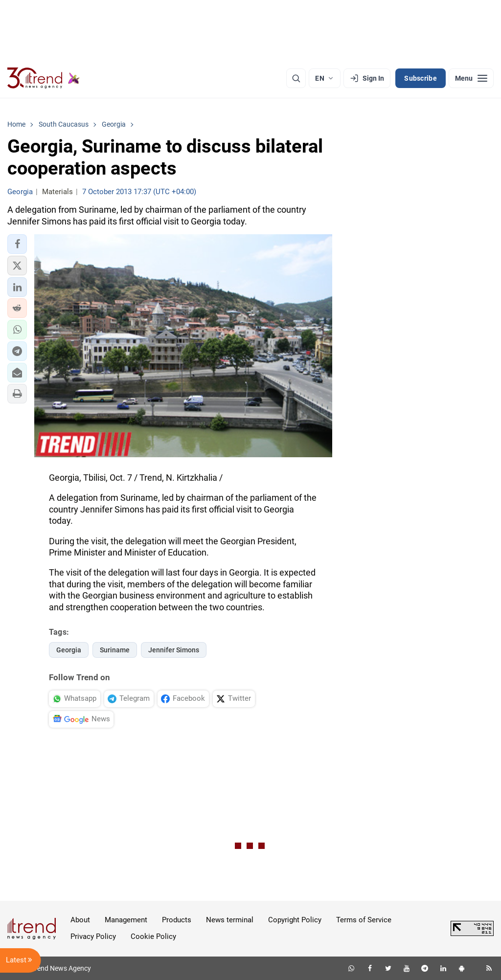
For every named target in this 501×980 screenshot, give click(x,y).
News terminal (230, 920)
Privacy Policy (93, 936)
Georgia (69, 650)
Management (126, 920)
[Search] (296, 78)
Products (177, 920)
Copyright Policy (295, 920)
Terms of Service (364, 920)
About (80, 920)
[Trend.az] (44, 78)
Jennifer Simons (174, 650)
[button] (17, 244)
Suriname (115, 650)
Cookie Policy (153, 936)
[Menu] (471, 78)
